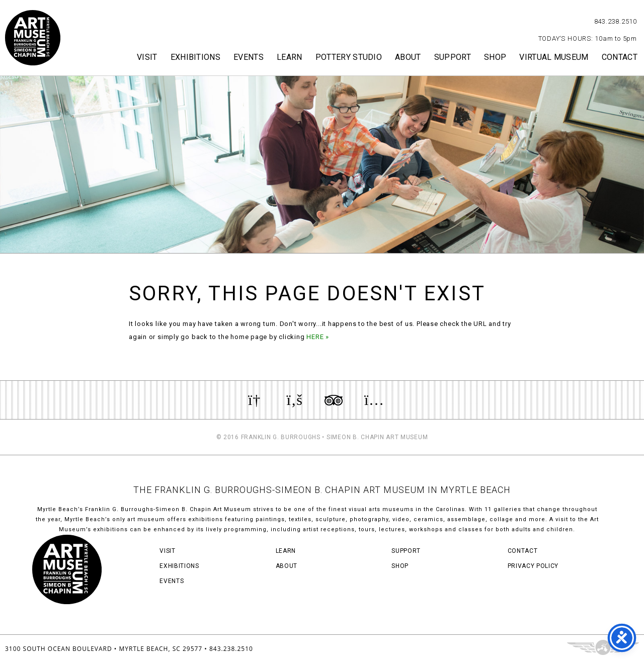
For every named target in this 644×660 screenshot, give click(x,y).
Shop (495, 57)
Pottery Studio (349, 57)
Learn (290, 57)
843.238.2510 (616, 21)
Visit (147, 57)
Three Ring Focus (603, 647)
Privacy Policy (533, 566)
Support (453, 57)
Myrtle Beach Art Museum (33, 38)
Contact (620, 57)
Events (249, 57)
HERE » (318, 337)
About (408, 57)
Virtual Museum (554, 57)
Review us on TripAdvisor (334, 400)
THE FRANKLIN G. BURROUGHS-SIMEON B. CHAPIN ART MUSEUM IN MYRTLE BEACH (322, 490)
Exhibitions (196, 57)
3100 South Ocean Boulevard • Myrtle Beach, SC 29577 (104, 649)
